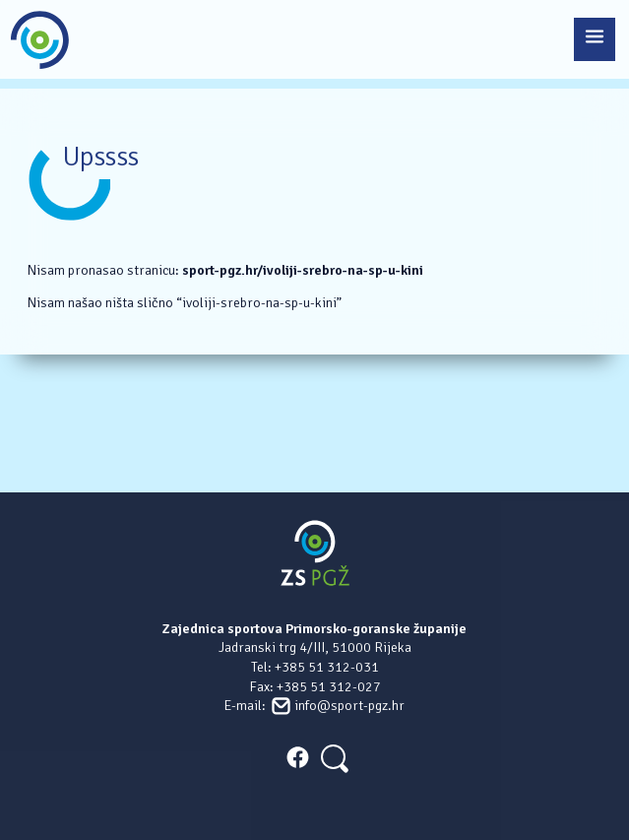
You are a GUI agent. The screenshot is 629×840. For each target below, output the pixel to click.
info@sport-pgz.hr (349, 706)
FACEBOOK (297, 757)
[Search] (333, 757)
